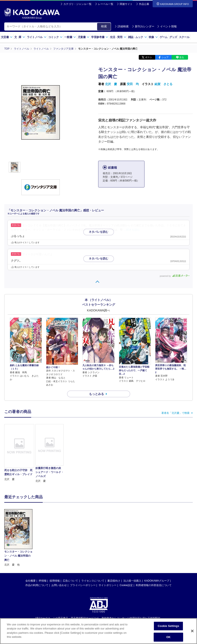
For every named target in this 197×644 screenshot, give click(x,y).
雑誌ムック (138, 37)
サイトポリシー (108, 585)
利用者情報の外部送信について (154, 585)
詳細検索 (122, 26)
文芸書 (7, 37)
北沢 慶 (111, 84)
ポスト (149, 57)
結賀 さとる (163, 84)
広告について (70, 581)
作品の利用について (37, 585)
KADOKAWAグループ (157, 581)
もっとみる (96, 394)
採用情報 (55, 581)
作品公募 (144, 4)
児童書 (84, 37)
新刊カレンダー (143, 26)
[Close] (192, 631)
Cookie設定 (126, 585)
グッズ (173, 37)
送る (182, 57)
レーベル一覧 (106, 4)
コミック (55, 37)
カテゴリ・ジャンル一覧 (77, 4)
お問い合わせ (59, 585)
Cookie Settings (168, 626)
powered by (175, 276)
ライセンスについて (93, 581)
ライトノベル (37, 37)
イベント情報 (167, 26)
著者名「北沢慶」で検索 (175, 413)
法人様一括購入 (132, 581)
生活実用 (118, 37)
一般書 (70, 37)
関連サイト (126, 4)
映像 (153, 37)
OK (168, 637)
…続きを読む (132, 230)
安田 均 (133, 84)
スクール (184, 37)
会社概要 (31, 581)
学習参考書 (100, 37)
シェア (165, 57)
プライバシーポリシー (83, 585)
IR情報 (43, 581)
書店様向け (114, 581)
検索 (104, 26)
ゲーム (164, 37)
